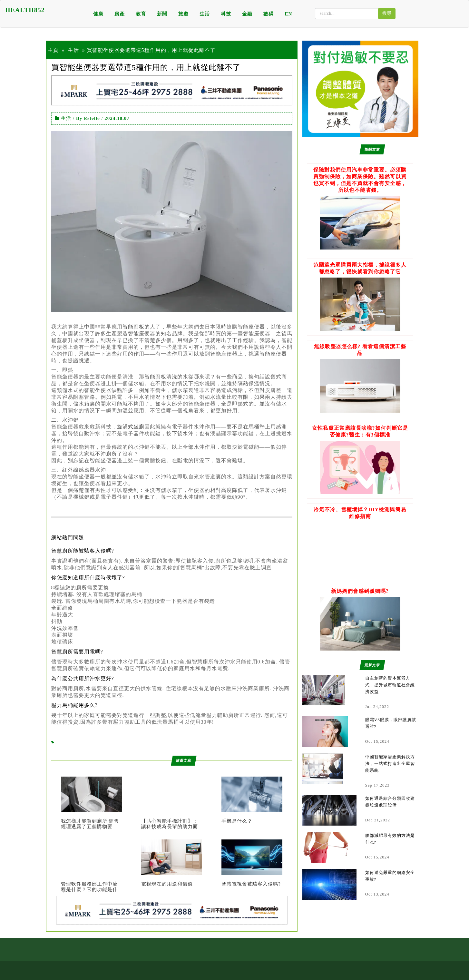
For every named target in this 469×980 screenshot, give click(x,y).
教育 (141, 14)
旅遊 (183, 14)
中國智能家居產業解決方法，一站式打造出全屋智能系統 (390, 764)
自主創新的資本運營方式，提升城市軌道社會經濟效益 (390, 685)
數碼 (269, 14)
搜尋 (387, 13)
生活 (205, 14)
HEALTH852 (25, 10)
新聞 (162, 14)
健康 (98, 14)
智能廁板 (133, 327)
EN (288, 14)
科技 (226, 14)
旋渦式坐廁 (131, 427)
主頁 (53, 50)
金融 (247, 14)
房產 (120, 14)
